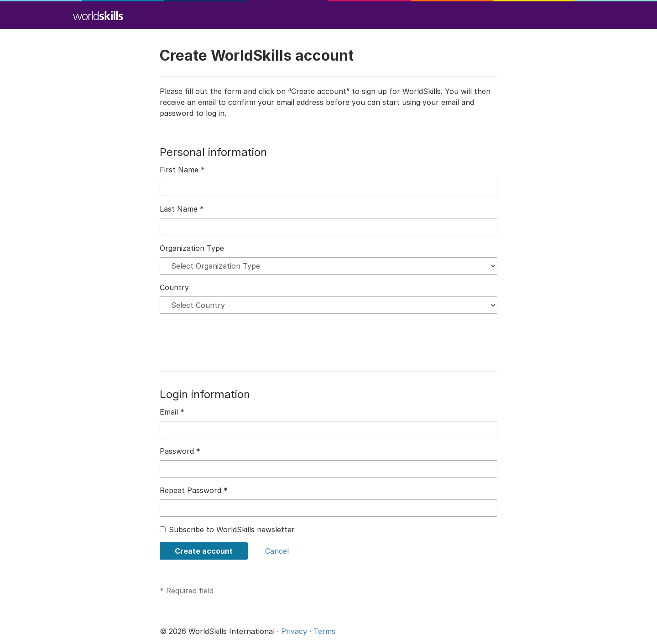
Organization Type (192, 248)
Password (180, 451)
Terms (324, 631)
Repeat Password (194, 490)
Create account (204, 551)
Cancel (277, 551)
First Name (182, 170)
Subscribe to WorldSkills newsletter (232, 530)
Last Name (182, 209)
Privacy (294, 631)
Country (174, 287)
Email (172, 412)
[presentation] (229, 339)
